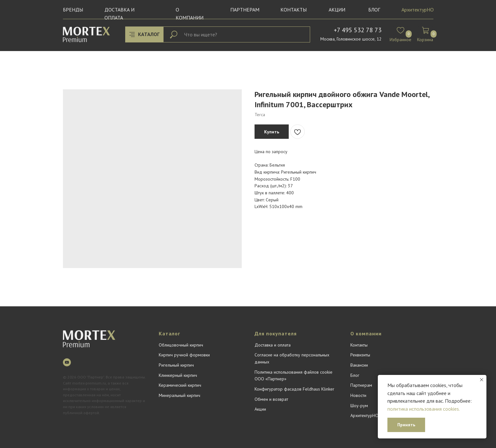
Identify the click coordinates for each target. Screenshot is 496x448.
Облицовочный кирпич (181, 345)
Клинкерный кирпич (178, 375)
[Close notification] (482, 380)
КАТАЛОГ (149, 34)
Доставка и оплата (273, 345)
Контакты (294, 10)
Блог (355, 375)
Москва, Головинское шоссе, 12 (351, 39)
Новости (358, 395)
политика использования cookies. (424, 409)
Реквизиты (360, 355)
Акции (337, 10)
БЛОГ (374, 10)
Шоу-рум (359, 406)
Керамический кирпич (180, 385)
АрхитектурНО (418, 10)
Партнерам (245, 10)
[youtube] (67, 362)
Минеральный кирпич (179, 395)
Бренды (73, 10)
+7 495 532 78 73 (358, 30)
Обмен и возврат (271, 399)
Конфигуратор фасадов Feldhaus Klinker (294, 389)
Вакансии (359, 365)
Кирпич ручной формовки (184, 355)
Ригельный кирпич (176, 365)
